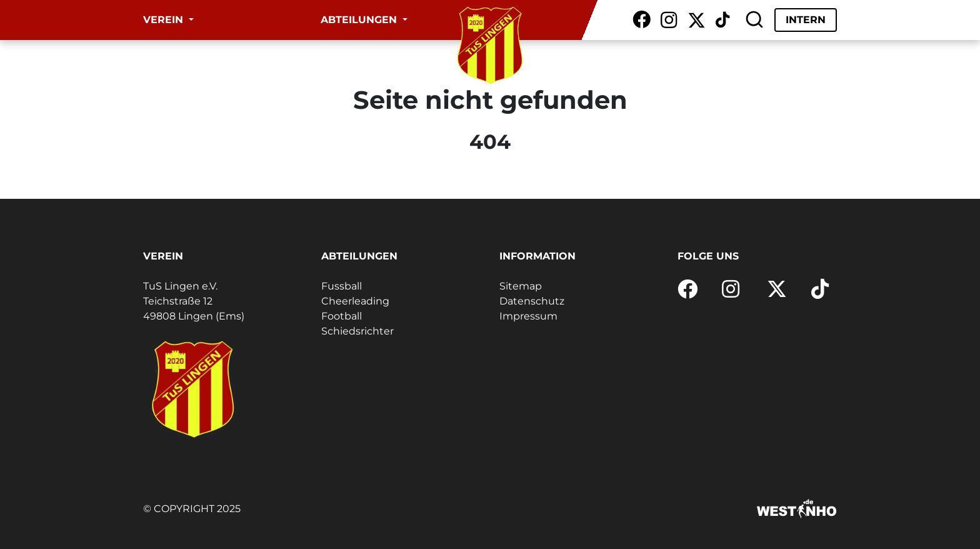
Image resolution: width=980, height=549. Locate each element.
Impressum (528, 316)
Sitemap (521, 286)
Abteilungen (360, 20)
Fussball (342, 286)
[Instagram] (669, 20)
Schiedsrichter (357, 331)
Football (342, 316)
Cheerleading (355, 301)
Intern (806, 20)
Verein (165, 20)
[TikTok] (722, 20)
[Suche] (754, 20)
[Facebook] (642, 20)
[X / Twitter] (697, 20)
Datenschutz (532, 301)
